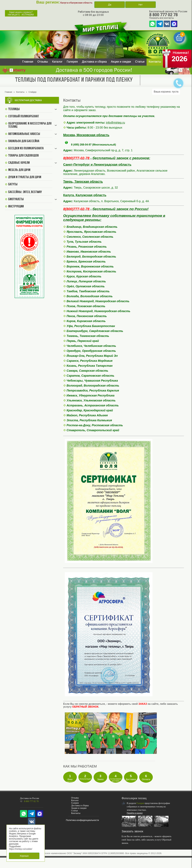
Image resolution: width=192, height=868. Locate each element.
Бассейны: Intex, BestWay (25, 192)
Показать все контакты (162, 18)
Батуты (13, 185)
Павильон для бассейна (24, 141)
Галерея (72, 62)
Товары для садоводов (23, 156)
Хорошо (24, 856)
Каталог (57, 62)
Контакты (155, 62)
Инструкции (16, 207)
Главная (28, 62)
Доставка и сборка (94, 62)
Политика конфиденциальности (82, 820)
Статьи (140, 62)
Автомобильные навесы (24, 134)
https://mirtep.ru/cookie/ (21, 849)
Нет (140, 5)
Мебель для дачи (19, 170)
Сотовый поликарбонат (24, 117)
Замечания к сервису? (21, 13)
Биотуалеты (16, 199)
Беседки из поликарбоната (26, 149)
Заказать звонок (132, 831)
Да (110, 5)
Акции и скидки (121, 62)
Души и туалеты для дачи (25, 177)
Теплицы (14, 109)
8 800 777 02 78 (164, 15)
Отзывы (43, 62)
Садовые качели (19, 163)
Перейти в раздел (135, 813)
